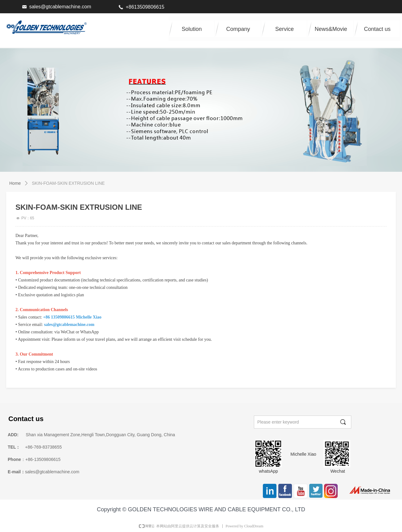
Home (15, 183)
